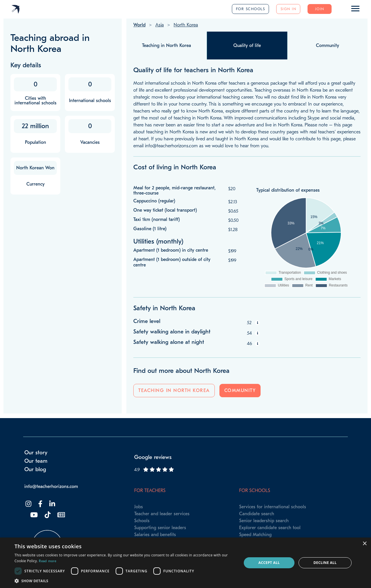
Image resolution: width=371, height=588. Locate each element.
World (139, 25)
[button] (125, 581)
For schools (251, 9)
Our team (36, 461)
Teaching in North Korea (174, 391)
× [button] (364, 544)
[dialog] (185, 563)
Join (320, 9)
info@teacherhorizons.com (51, 487)
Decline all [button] (325, 563)
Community (240, 391)
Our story (36, 453)
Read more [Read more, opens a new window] (48, 561)
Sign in (289, 9)
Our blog (35, 469)
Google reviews (153, 457)
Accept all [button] (269, 563)
